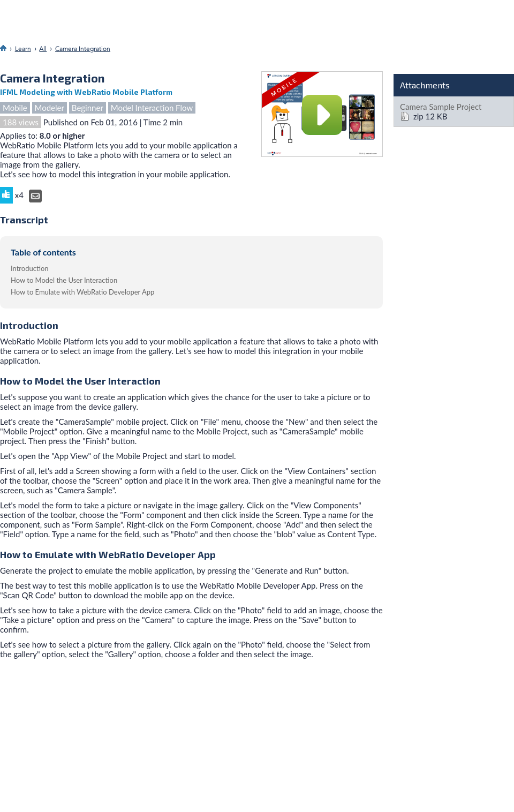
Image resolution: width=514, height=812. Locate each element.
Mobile (15, 108)
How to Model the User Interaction (64, 280)
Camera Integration (83, 49)
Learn (23, 49)
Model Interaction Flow (152, 108)
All (43, 49)
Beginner (88, 108)
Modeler (50, 108)
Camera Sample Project (441, 107)
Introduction (30, 268)
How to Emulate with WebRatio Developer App (82, 292)
